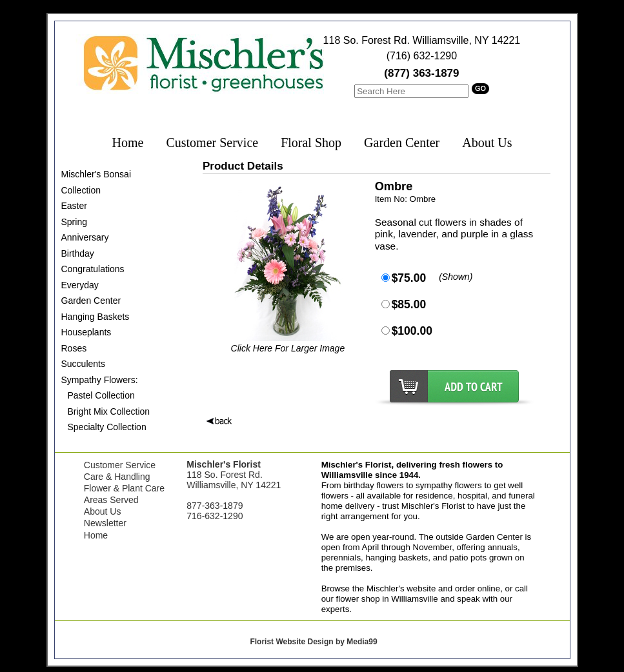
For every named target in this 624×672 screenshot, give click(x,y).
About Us (487, 143)
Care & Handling (117, 477)
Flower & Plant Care (124, 488)
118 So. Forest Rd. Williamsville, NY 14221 (422, 40)
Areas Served (111, 500)
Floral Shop (311, 143)
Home (128, 143)
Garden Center (402, 143)
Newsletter (105, 523)
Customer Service (212, 143)
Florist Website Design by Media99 (313, 642)
